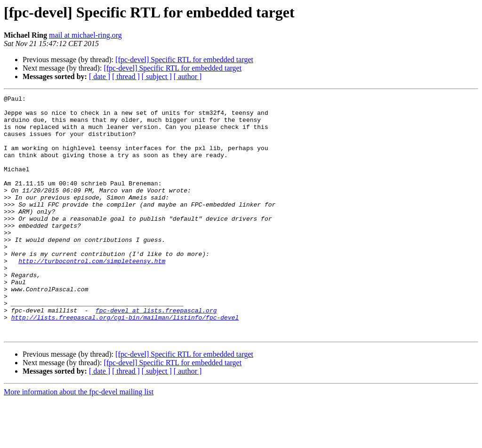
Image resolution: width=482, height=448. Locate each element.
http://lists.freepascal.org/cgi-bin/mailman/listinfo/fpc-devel (125, 362)
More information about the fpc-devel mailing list (79, 440)
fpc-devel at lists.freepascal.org (156, 354)
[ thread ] (126, 76)
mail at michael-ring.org (85, 35)
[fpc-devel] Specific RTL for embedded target (184, 60)
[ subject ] (157, 76)
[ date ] (100, 76)
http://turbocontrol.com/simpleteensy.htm (92, 295)
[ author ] (188, 76)
